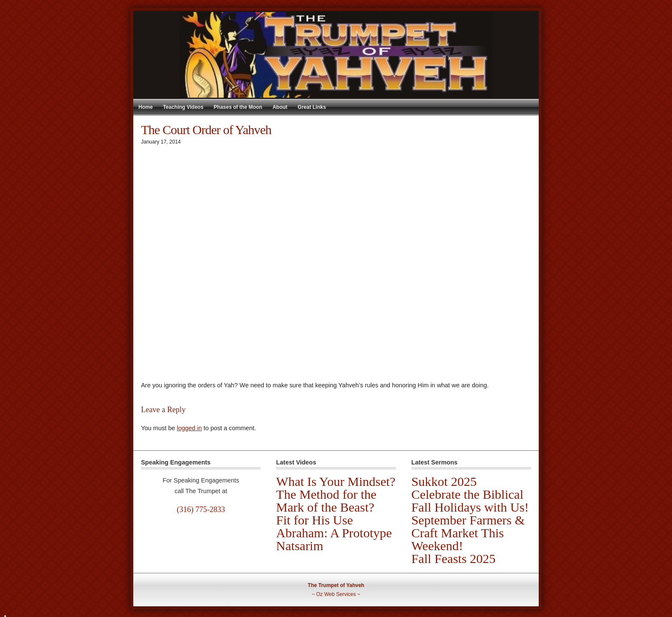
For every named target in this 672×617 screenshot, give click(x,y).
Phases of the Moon (238, 107)
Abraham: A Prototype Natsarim (334, 539)
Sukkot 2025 (444, 481)
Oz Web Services (336, 594)
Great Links (312, 107)
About (280, 107)
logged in (189, 428)
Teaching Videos (183, 107)
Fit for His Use (314, 520)
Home (145, 107)
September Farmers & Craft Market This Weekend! (468, 533)
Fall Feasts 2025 (454, 559)
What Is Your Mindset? (336, 481)
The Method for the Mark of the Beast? (326, 501)
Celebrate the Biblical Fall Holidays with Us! (470, 501)
